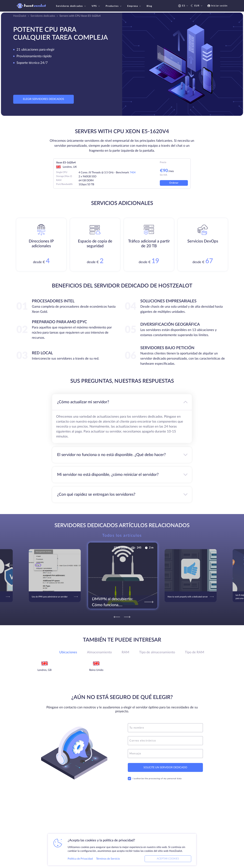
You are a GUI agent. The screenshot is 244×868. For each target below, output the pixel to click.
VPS (96, 6)
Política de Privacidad (80, 859)
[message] (165, 754)
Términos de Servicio (108, 859)
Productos (114, 6)
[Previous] (117, 617)
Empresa (134, 6)
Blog (149, 6)
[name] (165, 728)
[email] (165, 741)
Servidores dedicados (71, 6)
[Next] (127, 617)
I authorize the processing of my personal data (155, 779)
